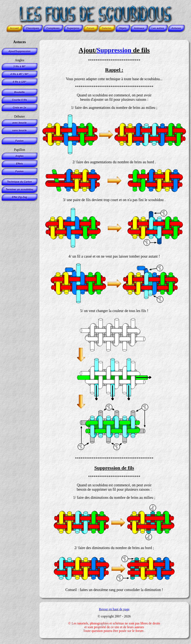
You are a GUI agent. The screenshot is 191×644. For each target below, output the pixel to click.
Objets (123, 28)
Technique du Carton (20, 182)
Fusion (19, 141)
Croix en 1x (19, 108)
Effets (19, 164)
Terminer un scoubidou (19, 189)
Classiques (32, 28)
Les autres (158, 28)
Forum (90, 28)
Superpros (73, 28)
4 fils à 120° (20, 82)
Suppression (114, 50)
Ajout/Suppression (19, 51)
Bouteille (19, 92)
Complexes (53, 28)
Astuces (176, 28)
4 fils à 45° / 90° (19, 74)
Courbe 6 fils (19, 100)
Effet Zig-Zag (19, 197)
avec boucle (19, 123)
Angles (19, 156)
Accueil (14, 28)
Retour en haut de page (114, 609)
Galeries (107, 28)
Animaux (139, 28)
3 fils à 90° (19, 66)
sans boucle (19, 130)
